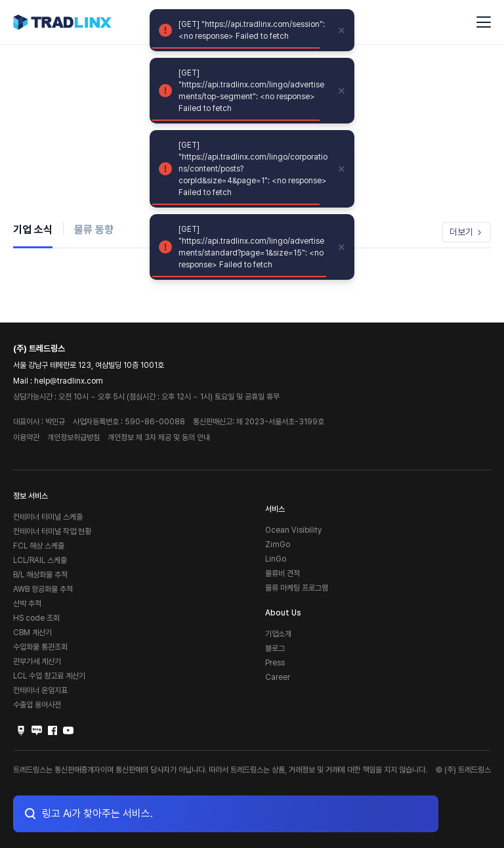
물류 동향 (94, 230)
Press (275, 663)
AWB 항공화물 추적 (43, 589)
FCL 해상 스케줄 (39, 546)
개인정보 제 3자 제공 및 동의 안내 (159, 437)
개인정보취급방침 (73, 437)
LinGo (276, 559)
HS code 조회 (36, 618)
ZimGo (278, 545)
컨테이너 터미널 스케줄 (48, 517)
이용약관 (26, 437)
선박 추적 (27, 604)
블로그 (275, 648)
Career (278, 677)
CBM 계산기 (32, 633)
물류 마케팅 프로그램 (297, 588)
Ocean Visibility (293, 530)
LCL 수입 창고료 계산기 (49, 676)
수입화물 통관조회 (40, 647)
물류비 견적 (283, 573)
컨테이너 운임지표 (40, 690)
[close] (342, 30)
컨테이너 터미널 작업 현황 (52, 531)
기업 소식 (33, 230)
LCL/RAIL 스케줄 (40, 560)
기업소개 (278, 634)
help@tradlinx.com (69, 381)
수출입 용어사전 (37, 705)
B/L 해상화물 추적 (40, 575)
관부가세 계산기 (37, 661)
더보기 (467, 232)
